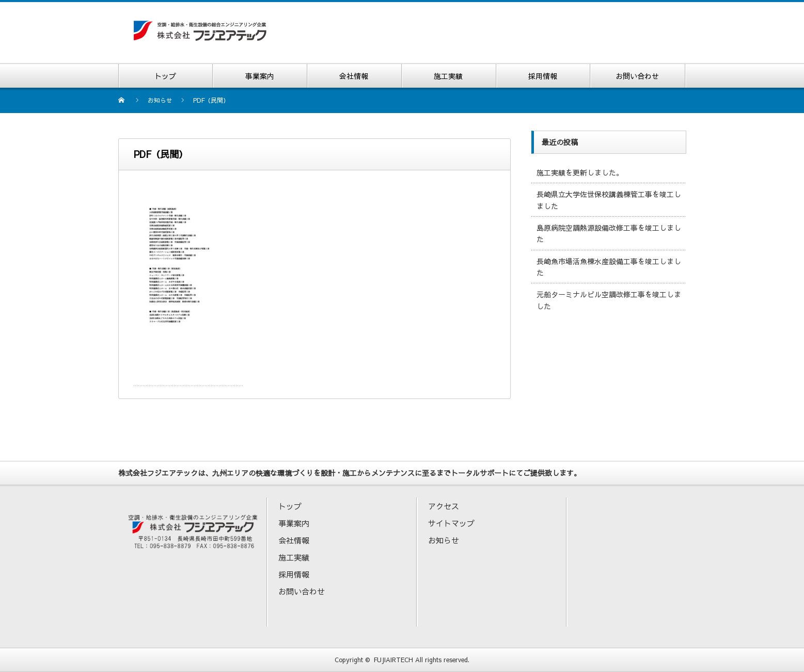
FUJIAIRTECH (393, 660)
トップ (290, 506)
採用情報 (294, 574)
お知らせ (444, 540)
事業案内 (294, 523)
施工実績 (294, 557)
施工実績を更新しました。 (580, 172)
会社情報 (294, 540)
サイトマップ (451, 523)
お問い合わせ (302, 591)
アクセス (444, 506)
